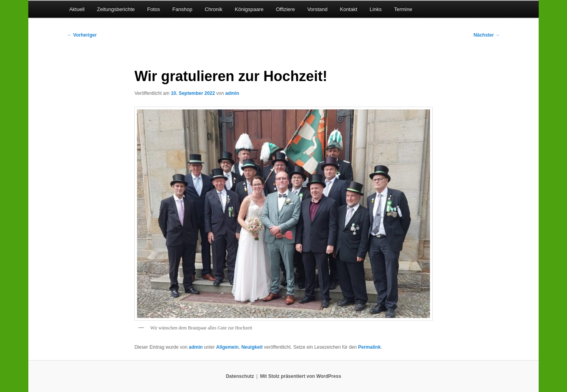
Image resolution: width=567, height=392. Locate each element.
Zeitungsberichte (116, 9)
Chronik (214, 9)
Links (376, 9)
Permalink (370, 347)
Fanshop (183, 9)
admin (232, 93)
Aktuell (77, 9)
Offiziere (285, 9)
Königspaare (249, 9)
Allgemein (227, 347)
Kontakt (348, 9)
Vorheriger (82, 35)
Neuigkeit (252, 347)
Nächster (487, 35)
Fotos (154, 9)
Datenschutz (240, 376)
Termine (403, 9)
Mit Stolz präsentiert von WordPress (300, 376)
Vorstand (317, 9)
